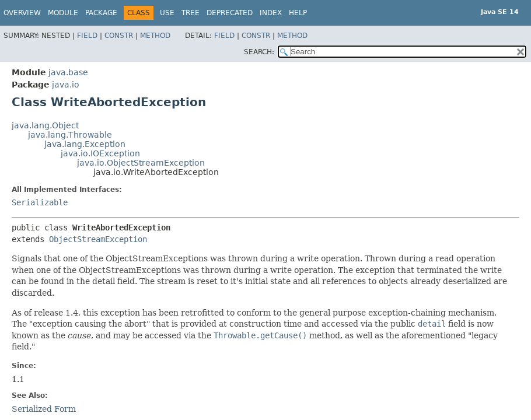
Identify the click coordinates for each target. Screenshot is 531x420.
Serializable (40, 202)
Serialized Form (44, 409)
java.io (66, 85)
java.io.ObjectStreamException (141, 163)
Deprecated (230, 13)
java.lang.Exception (85, 144)
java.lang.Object (45, 125)
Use (167, 13)
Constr (119, 36)
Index (271, 13)
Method (155, 36)
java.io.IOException (100, 153)
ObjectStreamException (98, 239)
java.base (68, 72)
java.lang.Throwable (70, 135)
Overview (22, 13)
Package (101, 13)
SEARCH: (259, 52)
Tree (191, 13)
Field (87, 36)
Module (63, 13)
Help (298, 13)
